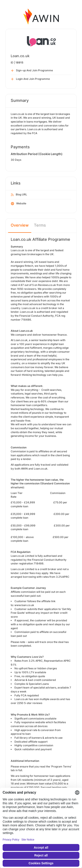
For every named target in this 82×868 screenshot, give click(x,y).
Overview (20, 225)
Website (19, 204)
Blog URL (19, 195)
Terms (40, 225)
